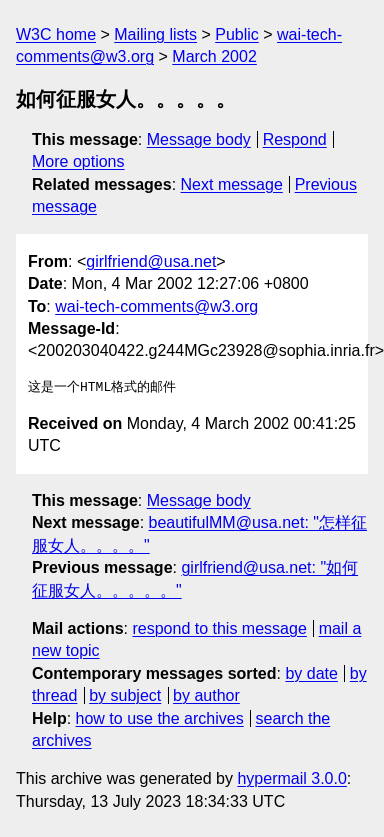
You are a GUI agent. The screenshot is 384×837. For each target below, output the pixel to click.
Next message (232, 184)
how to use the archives (160, 718)
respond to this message (219, 628)
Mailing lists (155, 34)
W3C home (56, 34)
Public (237, 34)
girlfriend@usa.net (151, 261)
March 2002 (214, 56)
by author (206, 695)
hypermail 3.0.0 (291, 778)
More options (78, 161)
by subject (125, 695)
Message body (199, 139)
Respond (295, 139)
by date (311, 673)
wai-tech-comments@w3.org (156, 306)
